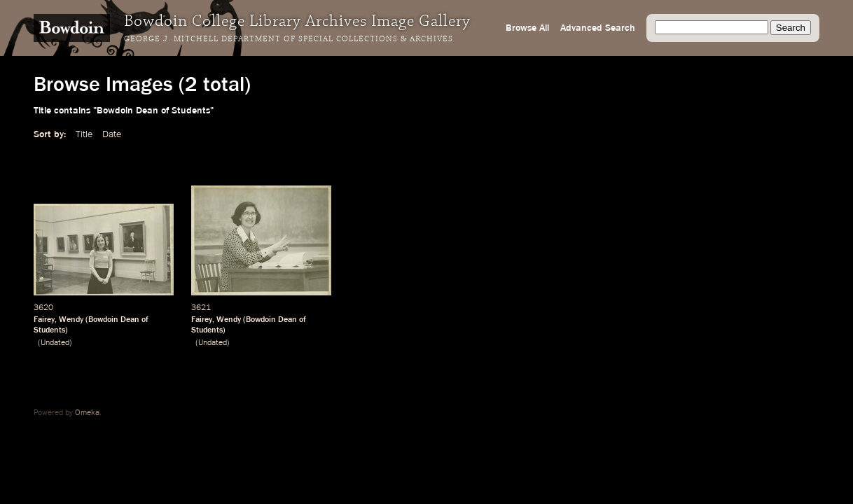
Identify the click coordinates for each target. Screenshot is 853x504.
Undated (55, 343)
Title (84, 134)
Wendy (71, 320)
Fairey (44, 320)
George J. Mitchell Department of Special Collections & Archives (289, 39)
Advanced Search (598, 28)
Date (112, 134)
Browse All (527, 28)
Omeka (87, 413)
